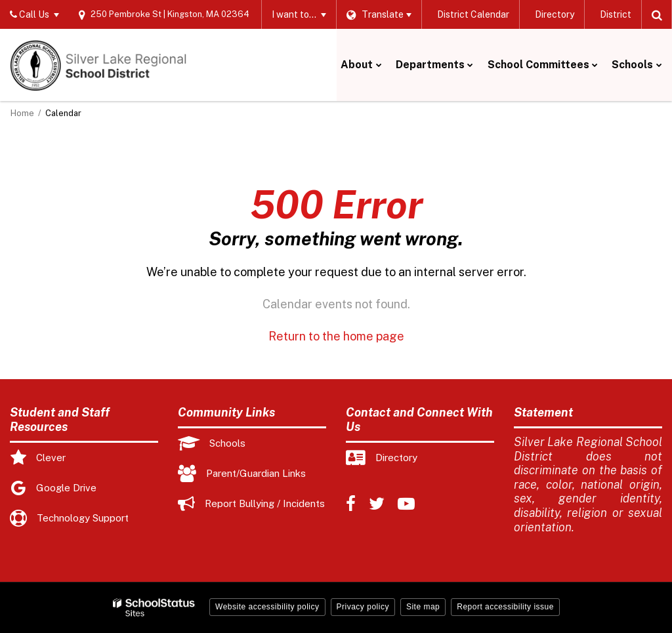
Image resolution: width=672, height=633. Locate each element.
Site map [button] (423, 607)
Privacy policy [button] (363, 607)
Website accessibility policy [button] (267, 607)
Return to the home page (336, 336)
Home (22, 113)
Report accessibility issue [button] (505, 607)
